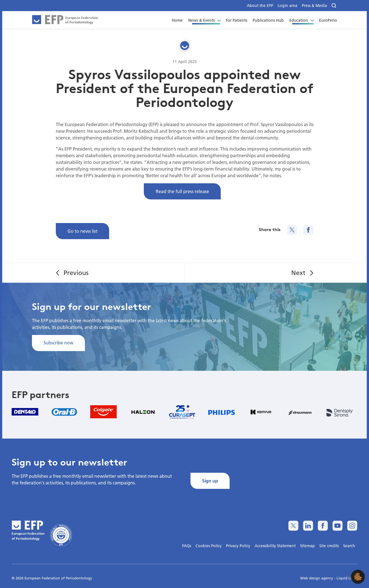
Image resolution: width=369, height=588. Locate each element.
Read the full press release (182, 191)
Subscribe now (58, 343)
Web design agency (317, 578)
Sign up (210, 481)
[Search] (334, 6)
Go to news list (82, 231)
